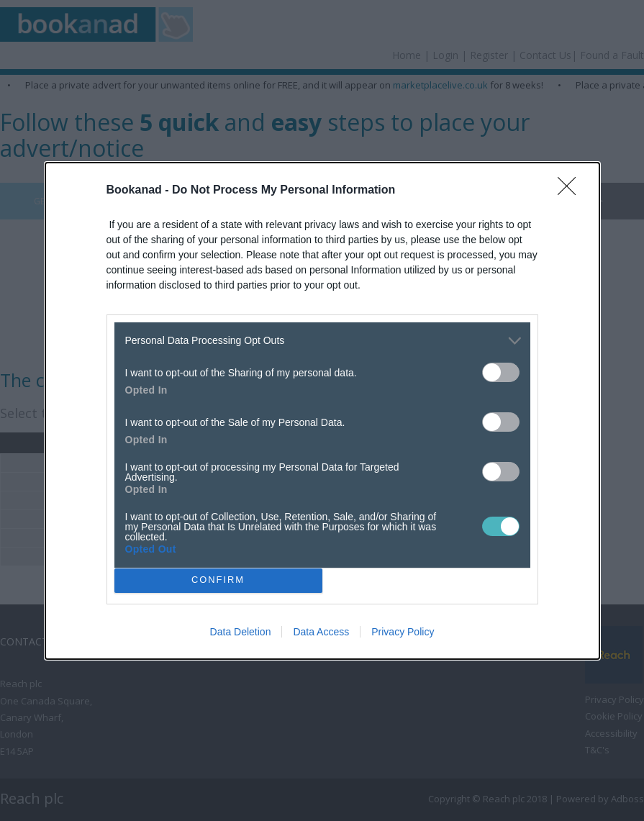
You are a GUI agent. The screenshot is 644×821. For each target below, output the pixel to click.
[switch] (501, 372)
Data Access (321, 632)
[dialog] (322, 411)
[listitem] (322, 341)
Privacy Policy (403, 632)
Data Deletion (241, 632)
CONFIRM (218, 580)
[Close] (571, 191)
